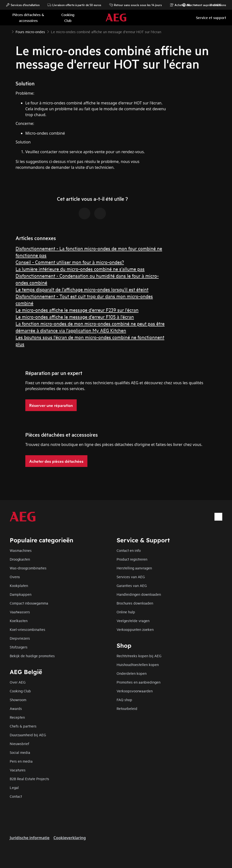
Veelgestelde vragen (133, 621)
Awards (16, 708)
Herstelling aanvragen (134, 568)
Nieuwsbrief (19, 743)
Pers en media (21, 761)
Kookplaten (19, 585)
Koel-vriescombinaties (28, 629)
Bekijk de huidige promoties (32, 656)
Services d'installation (23, 5)
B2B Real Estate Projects (29, 779)
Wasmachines (21, 550)
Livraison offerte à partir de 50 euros (74, 5)
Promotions (216, 5)
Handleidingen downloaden (139, 594)
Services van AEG (131, 577)
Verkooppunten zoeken (135, 629)
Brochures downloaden (135, 603)
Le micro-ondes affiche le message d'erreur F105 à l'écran (75, 317)
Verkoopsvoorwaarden (135, 691)
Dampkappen (21, 594)
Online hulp (126, 612)
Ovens (15, 577)
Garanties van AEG (132, 585)
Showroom (18, 700)
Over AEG (18, 682)
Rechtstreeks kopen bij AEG (139, 656)
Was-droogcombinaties (28, 568)
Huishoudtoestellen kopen (138, 664)
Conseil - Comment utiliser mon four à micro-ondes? (70, 262)
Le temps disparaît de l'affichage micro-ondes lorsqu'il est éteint (82, 289)
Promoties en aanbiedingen (139, 682)
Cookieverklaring (70, 838)
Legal (14, 787)
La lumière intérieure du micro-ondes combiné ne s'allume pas (80, 269)
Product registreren (132, 559)
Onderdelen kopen (132, 673)
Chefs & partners (23, 726)
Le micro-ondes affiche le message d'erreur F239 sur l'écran (77, 310)
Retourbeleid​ (127, 708)
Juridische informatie (30, 838)
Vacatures (18, 770)
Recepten (17, 717)
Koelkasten (19, 621)
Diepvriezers (20, 638)
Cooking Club (20, 691)
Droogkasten (20, 559)
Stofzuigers (19, 647)
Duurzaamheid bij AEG (28, 735)
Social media (20, 752)
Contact (16, 796)
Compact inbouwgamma (29, 603)
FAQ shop (124, 700)
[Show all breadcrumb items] (8, 31)
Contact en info (129, 550)
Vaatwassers (20, 612)
